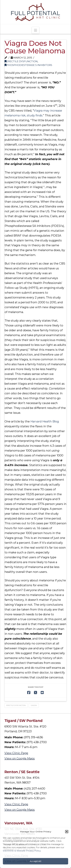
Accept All (35, 861)
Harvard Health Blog (45, 421)
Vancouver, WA (18, 823)
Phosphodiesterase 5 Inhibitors (28, 65)
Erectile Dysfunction (21, 61)
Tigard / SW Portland (23, 721)
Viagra (34, 705)
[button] (67, 832)
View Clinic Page (16, 753)
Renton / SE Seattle (22, 772)
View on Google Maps (20, 758)
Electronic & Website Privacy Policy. (22, 851)
